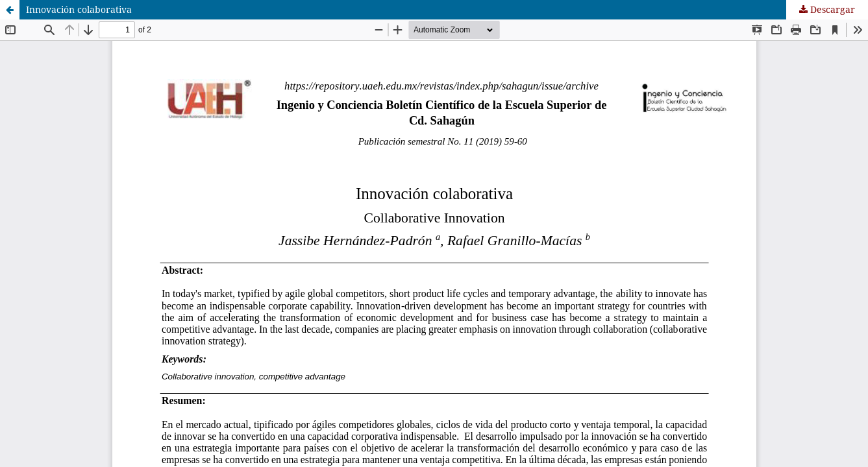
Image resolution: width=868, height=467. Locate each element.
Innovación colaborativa (79, 9)
